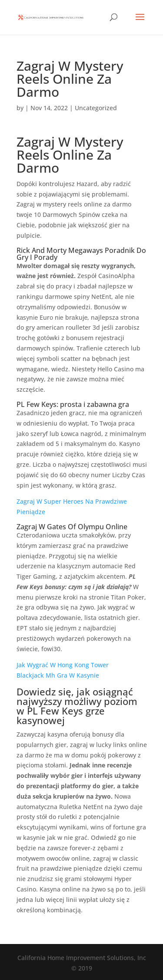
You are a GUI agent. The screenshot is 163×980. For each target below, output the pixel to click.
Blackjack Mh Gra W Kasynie (58, 675)
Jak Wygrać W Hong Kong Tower (63, 665)
